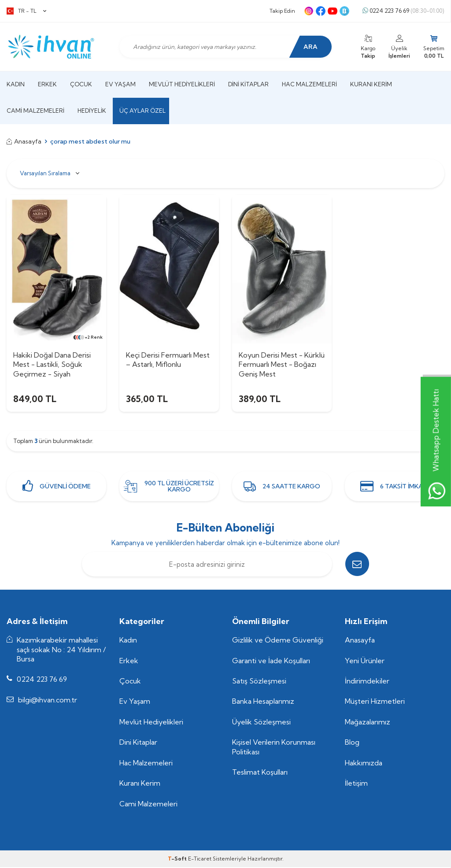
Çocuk (81, 84)
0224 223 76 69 (403, 11)
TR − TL (26, 11)
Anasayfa (24, 141)
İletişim (356, 784)
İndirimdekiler (367, 682)
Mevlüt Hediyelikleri (182, 84)
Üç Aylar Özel (142, 111)
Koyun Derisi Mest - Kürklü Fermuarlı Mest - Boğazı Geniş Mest (282, 364)
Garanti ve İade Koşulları (271, 661)
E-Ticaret (200, 859)
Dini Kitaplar (248, 84)
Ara (310, 47)
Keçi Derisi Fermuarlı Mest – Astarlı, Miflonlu (168, 360)
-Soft (178, 859)
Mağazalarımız (368, 723)
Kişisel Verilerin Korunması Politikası (274, 748)
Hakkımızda (364, 764)
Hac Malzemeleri (309, 84)
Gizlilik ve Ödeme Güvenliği (278, 641)
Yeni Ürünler (365, 661)
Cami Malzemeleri (35, 111)
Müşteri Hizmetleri (375, 702)
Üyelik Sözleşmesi (261, 723)
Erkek (47, 84)
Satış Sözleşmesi (259, 682)
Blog (352, 743)
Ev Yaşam (120, 84)
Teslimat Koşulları (260, 773)
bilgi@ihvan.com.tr (48, 701)
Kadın (16, 84)
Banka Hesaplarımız (263, 702)
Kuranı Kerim (371, 84)
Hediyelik (92, 111)
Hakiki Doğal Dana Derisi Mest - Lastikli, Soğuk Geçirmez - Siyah (52, 364)
